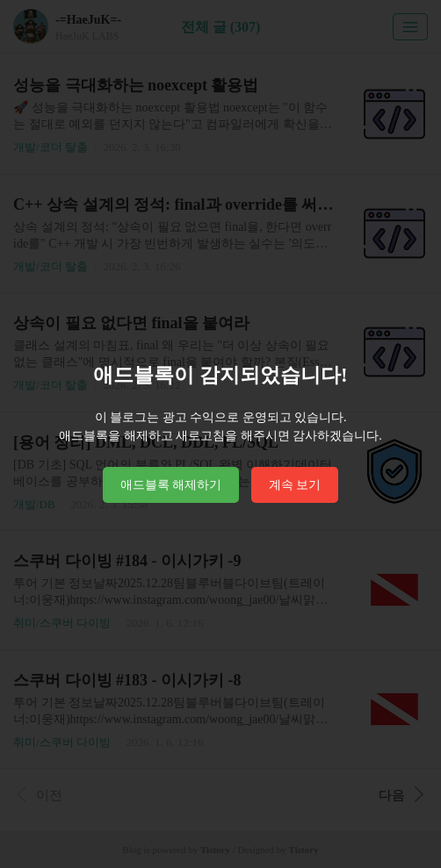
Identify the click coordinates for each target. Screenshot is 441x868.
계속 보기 (295, 485)
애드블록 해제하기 (171, 485)
